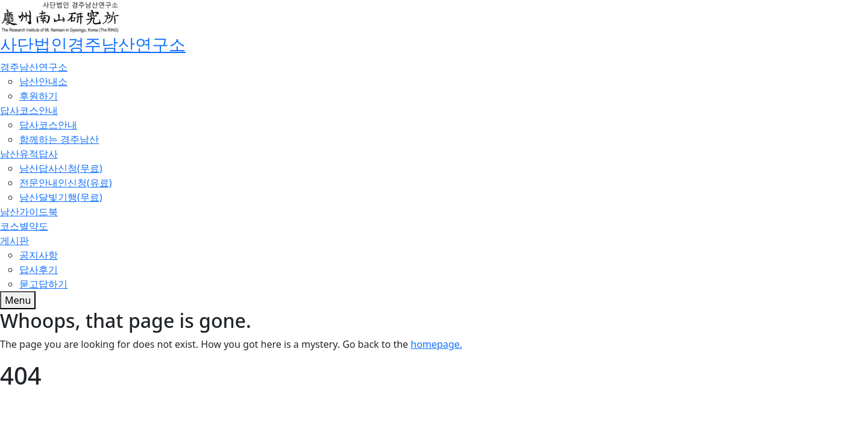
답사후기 (39, 269)
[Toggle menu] (18, 300)
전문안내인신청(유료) (66, 183)
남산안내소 (43, 81)
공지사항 (39, 255)
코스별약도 (24, 226)
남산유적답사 (29, 154)
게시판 (14, 241)
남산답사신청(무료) (61, 168)
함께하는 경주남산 (59, 139)
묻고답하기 (43, 284)
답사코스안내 (29, 110)
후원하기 (39, 96)
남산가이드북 (29, 212)
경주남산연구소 (34, 67)
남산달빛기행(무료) (61, 197)
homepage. (436, 344)
